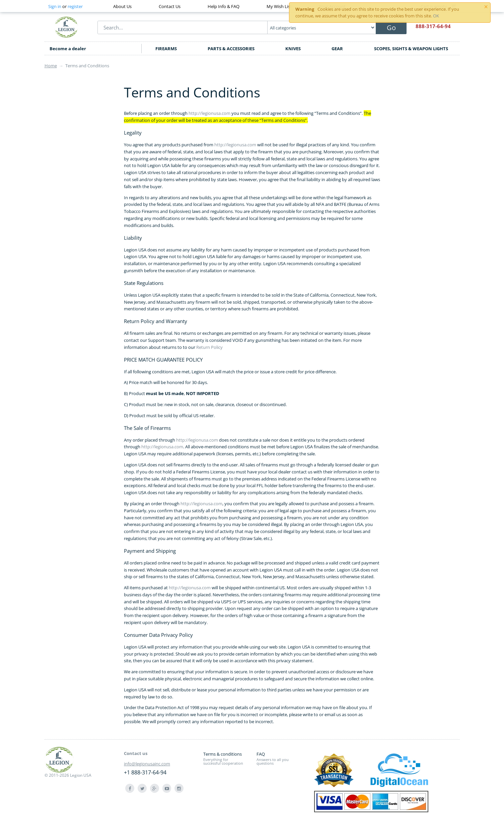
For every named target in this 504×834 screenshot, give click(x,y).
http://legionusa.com (209, 113)
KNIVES (293, 49)
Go (391, 28)
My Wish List (279, 6)
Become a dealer (68, 49)
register (75, 6)
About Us (122, 6)
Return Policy (209, 347)
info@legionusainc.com (147, 764)
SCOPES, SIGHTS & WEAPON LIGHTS (411, 49)
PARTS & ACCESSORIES (231, 49)
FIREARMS (166, 49)
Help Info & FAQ (224, 6)
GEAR (337, 49)
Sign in (55, 6)
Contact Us (170, 6)
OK (436, 16)
